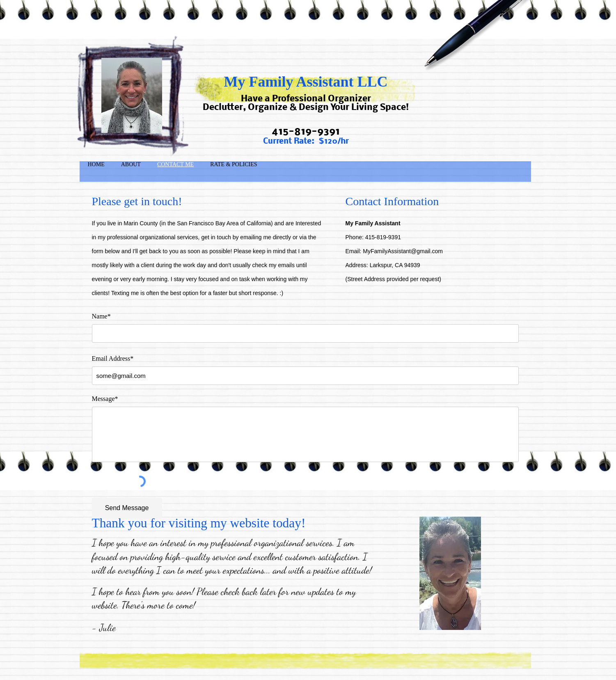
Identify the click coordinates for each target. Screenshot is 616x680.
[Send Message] (127, 508)
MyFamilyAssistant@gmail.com (403, 251)
